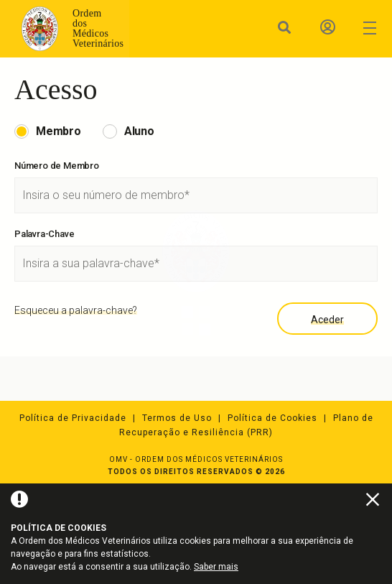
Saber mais (216, 567)
